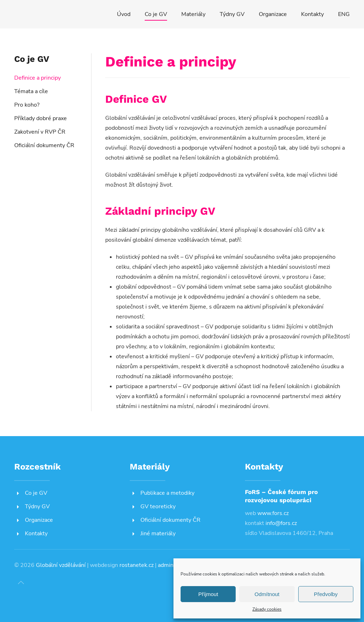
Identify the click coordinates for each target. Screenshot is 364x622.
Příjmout (208, 594)
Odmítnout (267, 594)
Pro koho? (27, 105)
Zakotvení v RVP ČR (40, 132)
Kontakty (312, 14)
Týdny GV (232, 14)
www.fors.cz (273, 513)
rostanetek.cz (136, 565)
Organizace (273, 14)
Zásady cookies (267, 609)
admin (166, 565)
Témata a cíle (31, 91)
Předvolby (326, 594)
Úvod (124, 14)
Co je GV (156, 14)
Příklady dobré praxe (41, 118)
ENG (344, 14)
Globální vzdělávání (61, 565)
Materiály (193, 14)
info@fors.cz (281, 523)
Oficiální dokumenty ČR (44, 145)
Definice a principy (38, 78)
